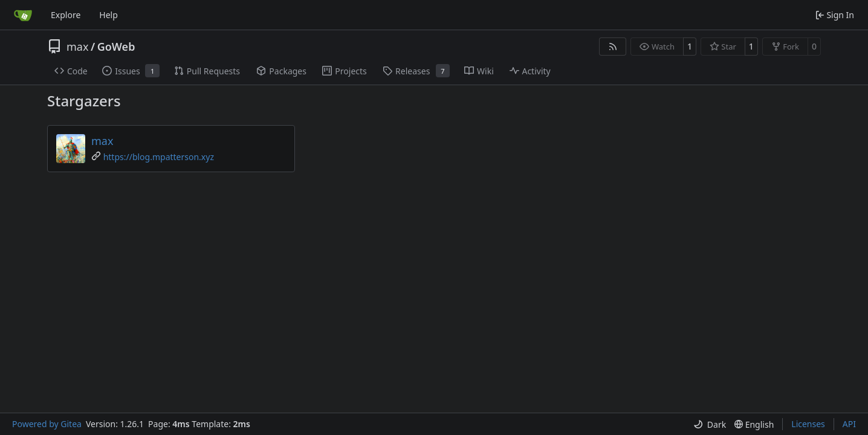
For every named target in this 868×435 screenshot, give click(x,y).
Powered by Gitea (47, 424)
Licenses (808, 424)
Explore (66, 15)
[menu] (710, 424)
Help (108, 15)
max (77, 47)
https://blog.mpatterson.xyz (159, 157)
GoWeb (116, 47)
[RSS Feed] (613, 47)
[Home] (23, 15)
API (849, 424)
